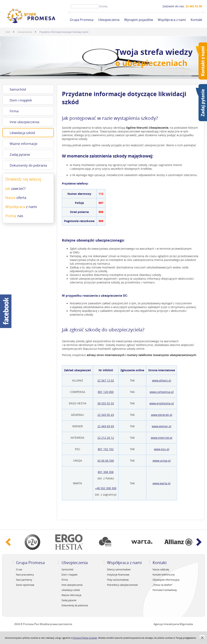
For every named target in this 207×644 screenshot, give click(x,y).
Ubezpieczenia (109, 20)
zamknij (202, 638)
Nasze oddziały (161, 569)
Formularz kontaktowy (165, 590)
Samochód (18, 89)
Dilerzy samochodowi (119, 569)
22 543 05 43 (106, 415)
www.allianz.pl (162, 380)
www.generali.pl (162, 415)
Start (8, 32)
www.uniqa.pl (162, 461)
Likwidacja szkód (22, 133)
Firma (14, 111)
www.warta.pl (162, 483)
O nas (19, 569)
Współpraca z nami (172, 20)
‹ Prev (8, 542)
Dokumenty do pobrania (28, 165)
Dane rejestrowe (25, 585)
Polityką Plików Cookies (85, 638)
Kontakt (196, 20)
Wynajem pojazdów (139, 20)
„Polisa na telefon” (163, 585)
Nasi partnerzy (24, 580)
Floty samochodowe (118, 580)
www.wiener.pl (162, 426)
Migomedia (186, 624)
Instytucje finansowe (118, 575)
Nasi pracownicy (25, 575)
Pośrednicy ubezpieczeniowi (122, 585)
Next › (199, 542)
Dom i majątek (21, 100)
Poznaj (14, 216)
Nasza (16, 198)
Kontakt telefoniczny (164, 575)
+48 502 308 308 (106, 488)
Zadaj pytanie (20, 154)
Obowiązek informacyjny (166, 580)
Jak (15, 188)
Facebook (6, 311)
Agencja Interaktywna (166, 624)
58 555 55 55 (106, 403)
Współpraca (21, 207)
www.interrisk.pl (162, 438)
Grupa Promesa (82, 20)
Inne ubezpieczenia (24, 122)
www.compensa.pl (162, 392)
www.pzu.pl (162, 449)
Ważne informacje (24, 144)
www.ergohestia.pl (162, 403)
